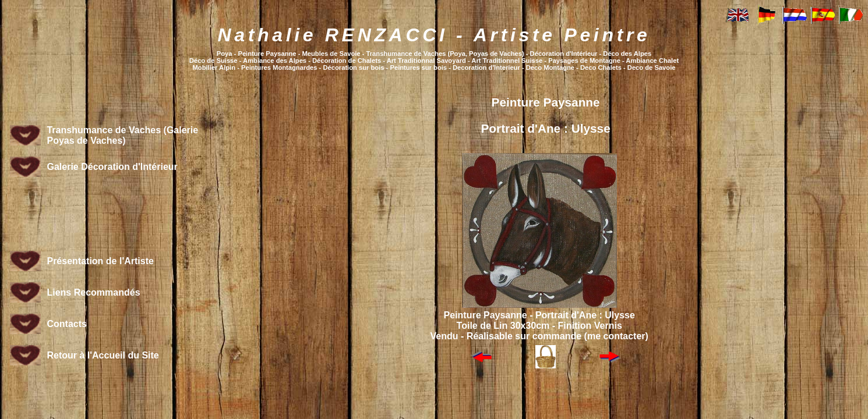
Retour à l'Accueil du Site (103, 355)
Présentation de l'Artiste (100, 261)
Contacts (66, 324)
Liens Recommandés (93, 292)
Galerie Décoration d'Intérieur (112, 167)
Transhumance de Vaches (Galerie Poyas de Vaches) (122, 135)
